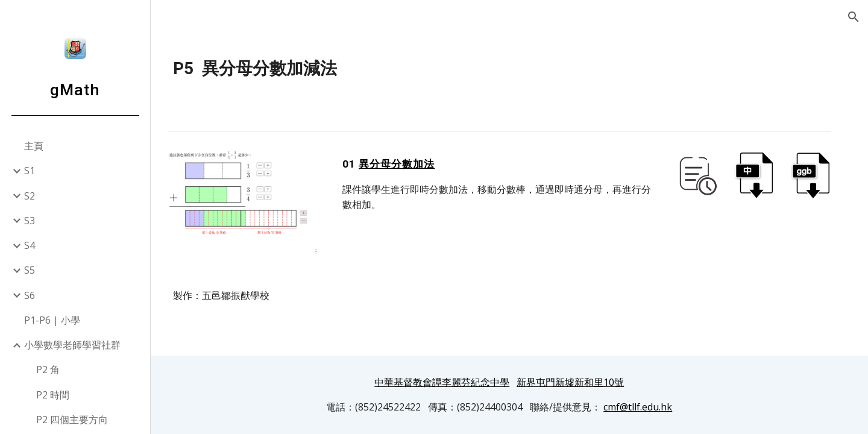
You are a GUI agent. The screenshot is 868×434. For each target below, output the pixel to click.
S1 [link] (30, 171)
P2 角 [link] (48, 370)
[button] (854, 17)
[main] (510, 69)
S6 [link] (30, 295)
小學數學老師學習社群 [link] (72, 345)
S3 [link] (30, 221)
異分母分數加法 (412, 164)
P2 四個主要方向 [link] (72, 420)
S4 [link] (30, 245)
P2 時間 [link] (53, 395)
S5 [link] (30, 270)
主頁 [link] (34, 146)
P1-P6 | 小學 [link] (52, 320)
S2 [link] (30, 196)
